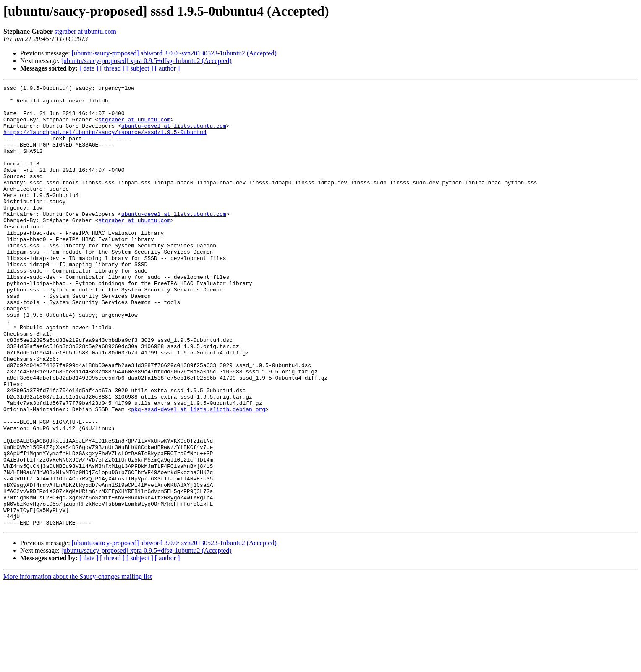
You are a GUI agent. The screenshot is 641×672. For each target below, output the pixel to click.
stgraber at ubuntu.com (85, 31)
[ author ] (167, 68)
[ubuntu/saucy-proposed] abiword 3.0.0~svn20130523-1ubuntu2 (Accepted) (174, 53)
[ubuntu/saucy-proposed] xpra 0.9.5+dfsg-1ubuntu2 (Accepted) (147, 61)
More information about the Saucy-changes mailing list (78, 665)
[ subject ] (140, 68)
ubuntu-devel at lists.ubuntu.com (174, 134)
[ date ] (89, 68)
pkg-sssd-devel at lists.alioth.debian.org (198, 475)
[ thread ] (112, 68)
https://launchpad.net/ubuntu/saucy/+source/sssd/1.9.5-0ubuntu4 (105, 142)
